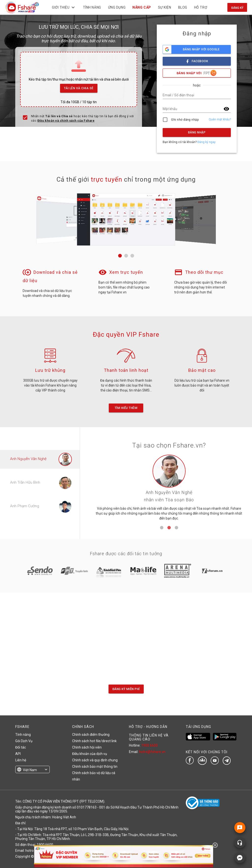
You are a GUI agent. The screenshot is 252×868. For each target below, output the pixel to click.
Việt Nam (30, 770)
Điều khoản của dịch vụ (90, 754)
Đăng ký (237, 8)
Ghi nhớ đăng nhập (185, 120)
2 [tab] (169, 528)
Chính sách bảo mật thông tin (95, 767)
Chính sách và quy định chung (95, 760)
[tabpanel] (169, 489)
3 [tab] (176, 528)
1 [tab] (162, 528)
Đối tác (21, 747)
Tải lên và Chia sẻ (79, 87)
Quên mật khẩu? (220, 119)
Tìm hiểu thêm (126, 408)
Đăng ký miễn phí (126, 689)
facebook (197, 60)
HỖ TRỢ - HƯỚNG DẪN (148, 727)
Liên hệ (21, 760)
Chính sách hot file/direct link (94, 741)
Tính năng (23, 735)
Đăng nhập (197, 132)
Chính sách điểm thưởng (91, 735)
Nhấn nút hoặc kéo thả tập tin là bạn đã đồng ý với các (82, 118)
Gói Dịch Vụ (24, 741)
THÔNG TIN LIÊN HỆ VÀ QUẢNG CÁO (149, 737)
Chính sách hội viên (87, 747)
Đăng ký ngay (206, 142)
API (18, 754)
